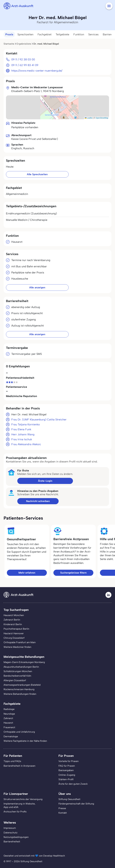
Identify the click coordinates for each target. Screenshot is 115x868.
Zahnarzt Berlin (12, 620)
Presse (62, 808)
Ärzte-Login (45, 481)
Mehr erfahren (27, 573)
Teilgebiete (62, 34)
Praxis (9, 34)
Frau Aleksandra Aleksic (26, 444)
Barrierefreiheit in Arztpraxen (19, 766)
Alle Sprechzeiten (37, 174)
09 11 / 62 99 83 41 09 (25, 65)
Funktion (79, 34)
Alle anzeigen (37, 287)
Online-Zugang (67, 775)
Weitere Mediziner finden (17, 647)
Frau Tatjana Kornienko (26, 424)
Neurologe (9, 714)
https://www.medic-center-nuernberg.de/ (37, 71)
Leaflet (89, 118)
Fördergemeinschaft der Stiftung (76, 804)
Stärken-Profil (66, 779)
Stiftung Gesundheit (69, 799)
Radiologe (9, 709)
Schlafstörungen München (18, 671)
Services (93, 34)
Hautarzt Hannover (14, 633)
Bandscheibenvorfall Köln (17, 676)
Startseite (9, 44)
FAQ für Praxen (67, 766)
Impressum (10, 828)
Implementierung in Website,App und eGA (19, 805)
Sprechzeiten (25, 34)
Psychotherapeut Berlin (16, 629)
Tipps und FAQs (12, 761)
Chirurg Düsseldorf (14, 638)
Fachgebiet (45, 34)
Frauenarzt (9, 727)
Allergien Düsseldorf (15, 680)
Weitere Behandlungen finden (20, 694)
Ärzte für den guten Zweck (73, 784)
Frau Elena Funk (21, 429)
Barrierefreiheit (12, 842)
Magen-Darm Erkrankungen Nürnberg (24, 662)
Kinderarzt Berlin (13, 624)
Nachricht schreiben (38, 501)
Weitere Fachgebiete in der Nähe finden (25, 741)
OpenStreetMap (102, 118)
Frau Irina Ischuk (22, 439)
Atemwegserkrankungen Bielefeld (22, 685)
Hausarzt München (14, 615)
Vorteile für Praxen (69, 761)
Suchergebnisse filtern (73, 573)
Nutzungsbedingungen (16, 837)
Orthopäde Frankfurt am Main (20, 642)
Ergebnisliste (24, 44)
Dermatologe (11, 736)
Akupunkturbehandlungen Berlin (21, 667)
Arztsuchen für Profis (15, 812)
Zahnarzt (8, 718)
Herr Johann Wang (23, 434)
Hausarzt (8, 723)
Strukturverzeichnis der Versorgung (23, 799)
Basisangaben (66, 770)
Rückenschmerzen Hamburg (19, 689)
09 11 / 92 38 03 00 (23, 59)
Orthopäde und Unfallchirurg (19, 732)
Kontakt (63, 813)
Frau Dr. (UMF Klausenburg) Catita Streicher (39, 420)
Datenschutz (11, 833)
